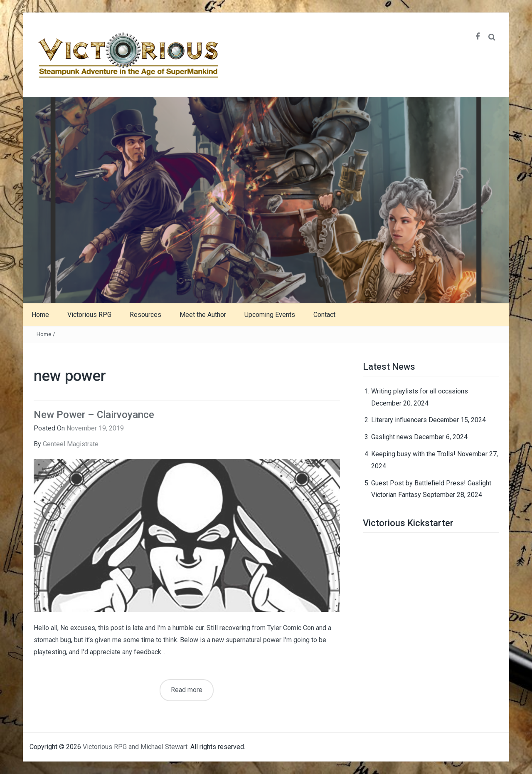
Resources (145, 315)
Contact (324, 315)
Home (40, 315)
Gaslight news (392, 437)
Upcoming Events (270, 315)
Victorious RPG (89, 315)
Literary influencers (399, 420)
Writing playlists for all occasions (420, 391)
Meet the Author (203, 315)
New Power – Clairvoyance (94, 415)
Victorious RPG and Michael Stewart (135, 747)
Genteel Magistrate (71, 444)
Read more (187, 690)
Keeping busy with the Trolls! (413, 454)
